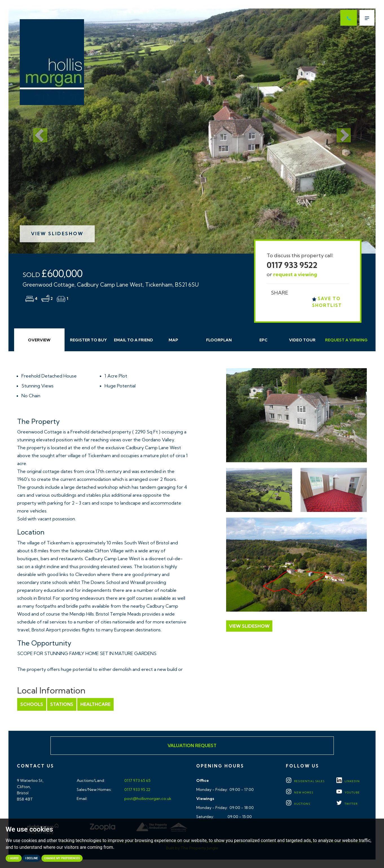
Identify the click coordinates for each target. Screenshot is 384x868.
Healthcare (95, 704)
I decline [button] (31, 858)
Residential (305, 781)
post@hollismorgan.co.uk (147, 799)
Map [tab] (173, 340)
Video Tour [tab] (302, 340)
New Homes (300, 792)
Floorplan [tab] (219, 340)
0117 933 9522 (292, 265)
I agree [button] (14, 858)
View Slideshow (57, 234)
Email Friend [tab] (133, 340)
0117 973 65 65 (137, 780)
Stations (62, 704)
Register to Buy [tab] (88, 340)
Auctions (298, 804)
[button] (36, 131)
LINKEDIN (348, 781)
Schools (32, 704)
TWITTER (347, 804)
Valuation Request (192, 745)
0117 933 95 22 (137, 790)
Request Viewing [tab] (346, 340)
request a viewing (295, 274)
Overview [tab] (39, 340)
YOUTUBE (348, 792)
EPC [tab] (263, 340)
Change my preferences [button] (62, 858)
